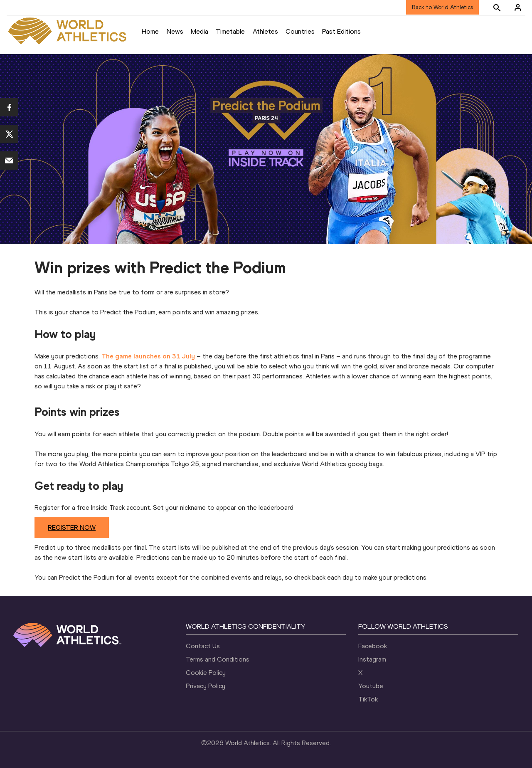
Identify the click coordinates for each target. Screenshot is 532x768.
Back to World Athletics (442, 7)
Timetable (230, 31)
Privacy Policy (206, 686)
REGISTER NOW (72, 527)
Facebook (373, 646)
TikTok (368, 699)
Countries (300, 31)
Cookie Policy (206, 673)
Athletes (265, 31)
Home (150, 31)
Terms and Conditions (218, 659)
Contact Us (203, 646)
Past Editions (341, 31)
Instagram (372, 659)
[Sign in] (518, 7)
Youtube (371, 686)
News (175, 31)
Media (199, 31)
